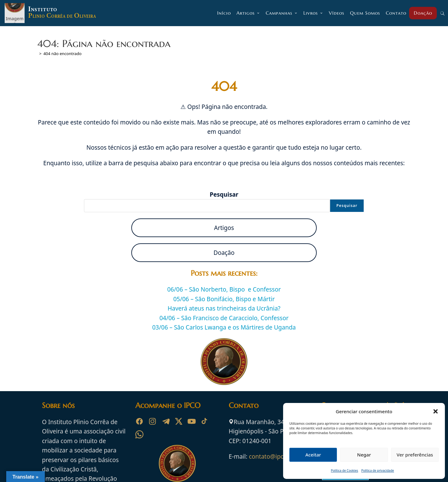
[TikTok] (205, 421)
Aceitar (313, 455)
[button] (436, 411)
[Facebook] (139, 421)
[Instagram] (152, 421)
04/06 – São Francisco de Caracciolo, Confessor (224, 318)
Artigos (224, 228)
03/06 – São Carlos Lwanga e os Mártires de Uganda (224, 327)
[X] (179, 421)
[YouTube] (192, 421)
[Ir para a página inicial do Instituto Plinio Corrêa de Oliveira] (177, 463)
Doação (224, 253)
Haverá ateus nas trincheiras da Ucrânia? (224, 308)
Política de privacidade (378, 470)
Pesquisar (224, 194)
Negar (364, 455)
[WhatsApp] (139, 434)
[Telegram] (166, 421)
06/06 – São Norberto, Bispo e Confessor (224, 289)
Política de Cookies (345, 470)
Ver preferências (415, 455)
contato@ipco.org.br (277, 456)
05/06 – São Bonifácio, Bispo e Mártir (224, 299)
